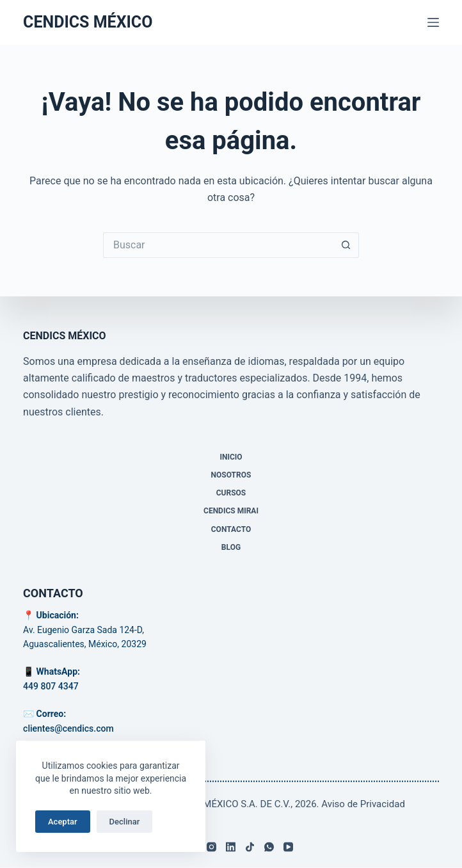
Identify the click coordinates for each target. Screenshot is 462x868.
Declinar (125, 822)
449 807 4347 (51, 686)
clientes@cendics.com (68, 728)
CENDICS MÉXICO (88, 22)
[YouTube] (288, 847)
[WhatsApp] (269, 847)
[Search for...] (218, 245)
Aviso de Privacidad (363, 804)
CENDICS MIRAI (231, 511)
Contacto (231, 529)
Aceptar (63, 822)
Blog (231, 547)
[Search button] (346, 245)
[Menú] (433, 22)
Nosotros (231, 475)
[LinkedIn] (231, 847)
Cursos (231, 493)
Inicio (231, 457)
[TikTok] (250, 847)
